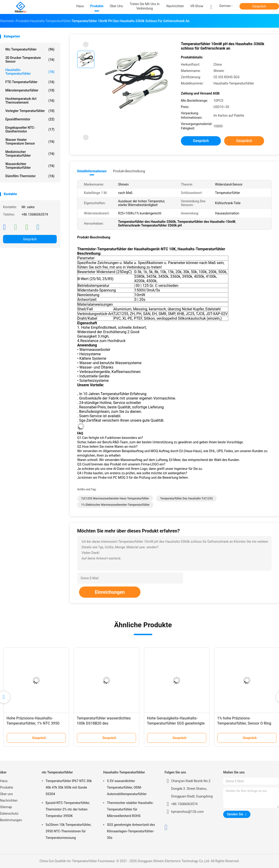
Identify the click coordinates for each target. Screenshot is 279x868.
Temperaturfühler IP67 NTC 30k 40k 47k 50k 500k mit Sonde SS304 (69, 787)
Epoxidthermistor (30, 119)
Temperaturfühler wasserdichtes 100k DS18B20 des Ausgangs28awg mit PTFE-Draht (104, 723)
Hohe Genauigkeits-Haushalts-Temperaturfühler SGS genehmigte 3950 (176, 723)
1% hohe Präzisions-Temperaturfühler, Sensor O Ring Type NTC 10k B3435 (244, 723)
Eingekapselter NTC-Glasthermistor (30, 129)
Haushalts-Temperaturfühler (30, 72)
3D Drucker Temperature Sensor (30, 60)
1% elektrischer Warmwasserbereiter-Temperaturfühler (115, 505)
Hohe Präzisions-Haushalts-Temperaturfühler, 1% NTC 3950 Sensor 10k (33, 723)
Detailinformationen (92, 171)
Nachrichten (9, 800)
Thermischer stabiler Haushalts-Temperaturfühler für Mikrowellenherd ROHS (130, 809)
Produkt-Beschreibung (129, 171)
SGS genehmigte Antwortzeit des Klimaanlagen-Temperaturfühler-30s (131, 831)
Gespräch (259, 6)
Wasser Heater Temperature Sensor (30, 142)
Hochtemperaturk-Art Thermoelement (30, 101)
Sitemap (6, 807)
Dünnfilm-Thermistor (30, 176)
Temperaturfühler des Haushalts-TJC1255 (186, 498)
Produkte (7, 787)
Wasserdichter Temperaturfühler (30, 166)
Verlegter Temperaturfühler (30, 111)
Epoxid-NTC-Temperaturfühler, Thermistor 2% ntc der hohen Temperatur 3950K (68, 809)
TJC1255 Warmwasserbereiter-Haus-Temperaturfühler (115, 498)
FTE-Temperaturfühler (30, 82)
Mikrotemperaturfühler (30, 90)
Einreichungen (110, 592)
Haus (4, 781)
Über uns (6, 794)
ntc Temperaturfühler (30, 49)
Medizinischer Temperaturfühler (30, 154)
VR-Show (197, 6)
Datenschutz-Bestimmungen (11, 817)
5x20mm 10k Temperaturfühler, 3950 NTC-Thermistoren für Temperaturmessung (68, 831)
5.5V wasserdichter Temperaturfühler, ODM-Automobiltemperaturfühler (127, 787)
